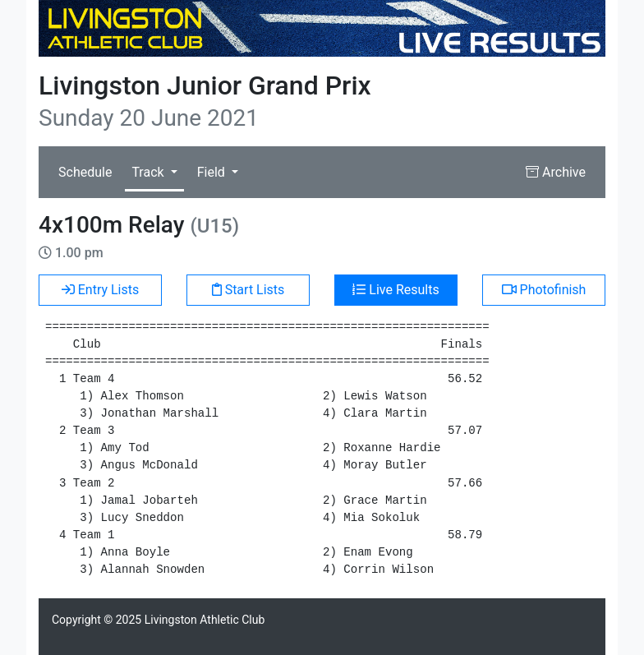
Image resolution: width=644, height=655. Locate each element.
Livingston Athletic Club (205, 620)
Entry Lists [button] (101, 290)
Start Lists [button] (248, 290)
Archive (556, 172)
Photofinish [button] (544, 290)
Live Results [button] (396, 290)
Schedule (85, 172)
